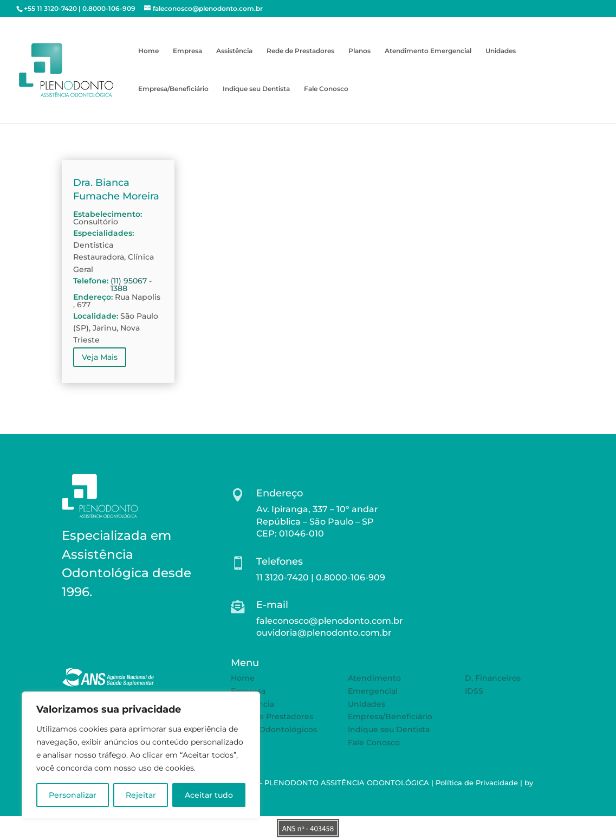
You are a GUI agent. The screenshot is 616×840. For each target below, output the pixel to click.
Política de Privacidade (477, 783)
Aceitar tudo (209, 795)
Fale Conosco (326, 89)
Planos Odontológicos (274, 729)
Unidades (501, 51)
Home (148, 51)
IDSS (474, 691)
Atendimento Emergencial (428, 51)
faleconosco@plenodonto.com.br (330, 621)
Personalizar (73, 795)
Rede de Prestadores (300, 51)
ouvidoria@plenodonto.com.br (324, 633)
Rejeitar (141, 795)
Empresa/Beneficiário (173, 89)
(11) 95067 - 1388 (131, 285)
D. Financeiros (493, 678)
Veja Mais (100, 357)
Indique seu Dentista (256, 89)
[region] (141, 755)
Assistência (234, 51)
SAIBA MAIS (104, 626)
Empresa (187, 51)
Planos (359, 51)
